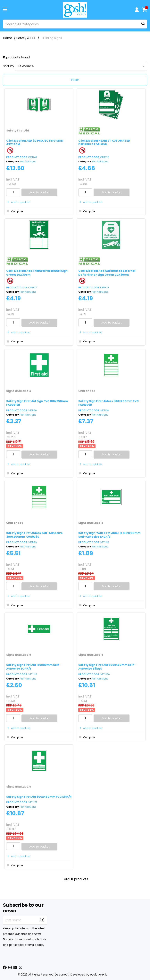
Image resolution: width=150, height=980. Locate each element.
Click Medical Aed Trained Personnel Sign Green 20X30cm (37, 273)
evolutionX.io (99, 975)
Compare (14, 211)
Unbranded (87, 391)
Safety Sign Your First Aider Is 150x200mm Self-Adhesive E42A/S (109, 535)
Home (8, 38)
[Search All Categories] (75, 24)
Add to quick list (18, 202)
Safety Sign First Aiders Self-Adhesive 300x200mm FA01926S (34, 535)
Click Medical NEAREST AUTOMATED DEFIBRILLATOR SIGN (104, 143)
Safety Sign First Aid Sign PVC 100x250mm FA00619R (37, 403)
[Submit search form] (143, 24)
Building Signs (52, 38)
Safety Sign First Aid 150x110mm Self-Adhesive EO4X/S (33, 667)
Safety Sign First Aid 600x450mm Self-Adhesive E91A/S (107, 667)
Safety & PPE (26, 38)
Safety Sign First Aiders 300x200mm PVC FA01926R (108, 403)
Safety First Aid (18, 131)
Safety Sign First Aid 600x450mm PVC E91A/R (39, 797)
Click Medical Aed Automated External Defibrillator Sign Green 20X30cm (107, 273)
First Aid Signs (28, 161)
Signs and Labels (19, 391)
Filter (75, 80)
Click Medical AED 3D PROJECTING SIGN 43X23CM (35, 143)
